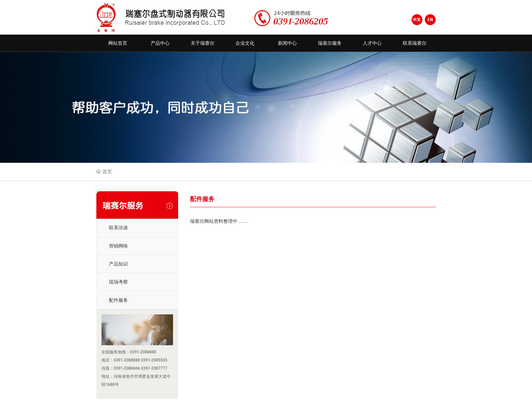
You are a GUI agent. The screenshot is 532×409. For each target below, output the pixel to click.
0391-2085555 (154, 360)
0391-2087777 (154, 368)
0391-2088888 (143, 352)
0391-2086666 (127, 368)
